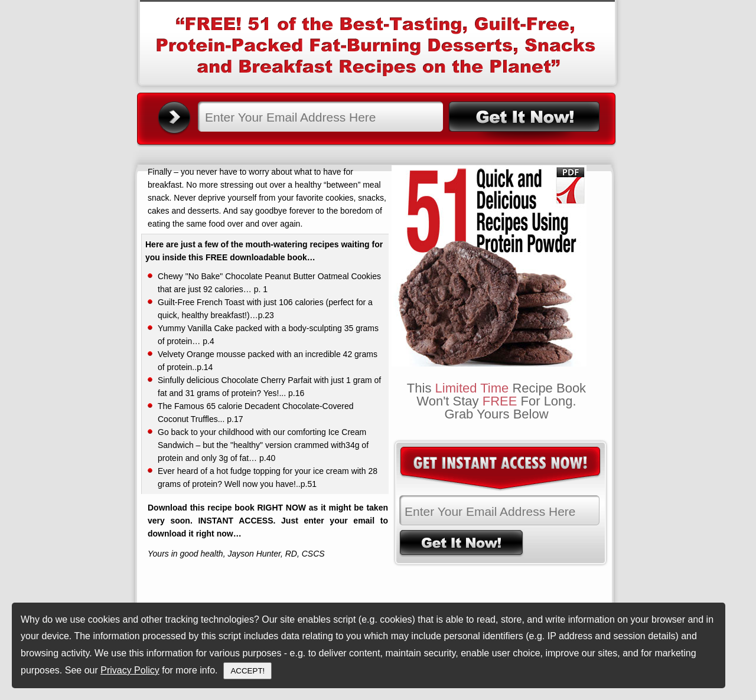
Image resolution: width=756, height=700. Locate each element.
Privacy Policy (130, 670)
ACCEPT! (247, 671)
